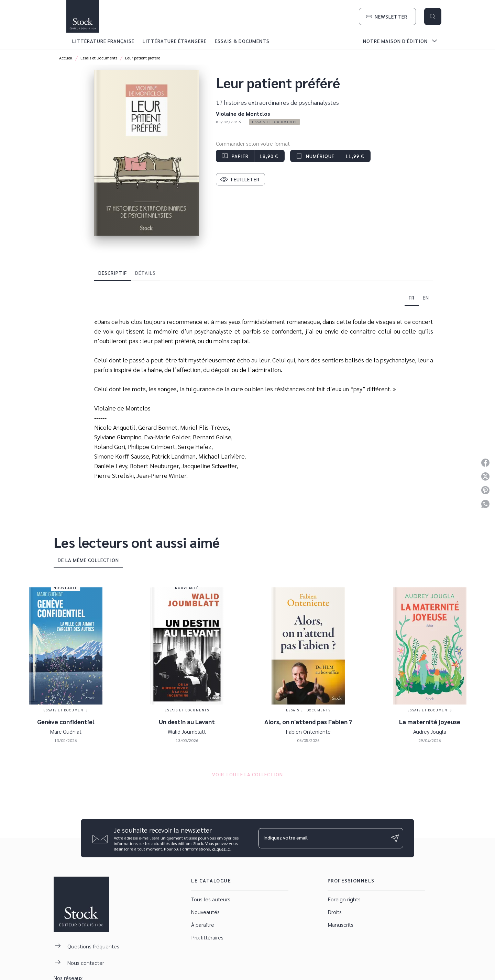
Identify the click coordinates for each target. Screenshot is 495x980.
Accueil (66, 58)
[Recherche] (433, 16)
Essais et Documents (99, 58)
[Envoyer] (395, 838)
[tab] (61, 41)
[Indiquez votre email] (322, 838)
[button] (387, 16)
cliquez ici (221, 849)
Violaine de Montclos (243, 114)
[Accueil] (82, 16)
